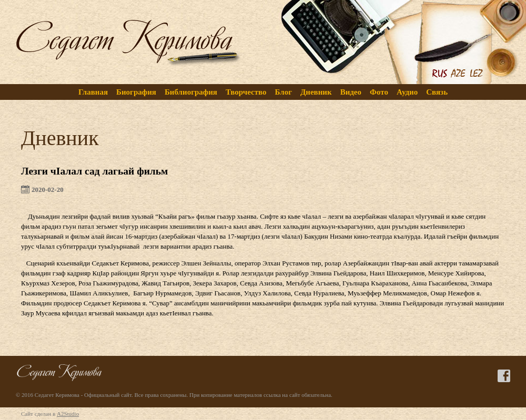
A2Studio (68, 414)
